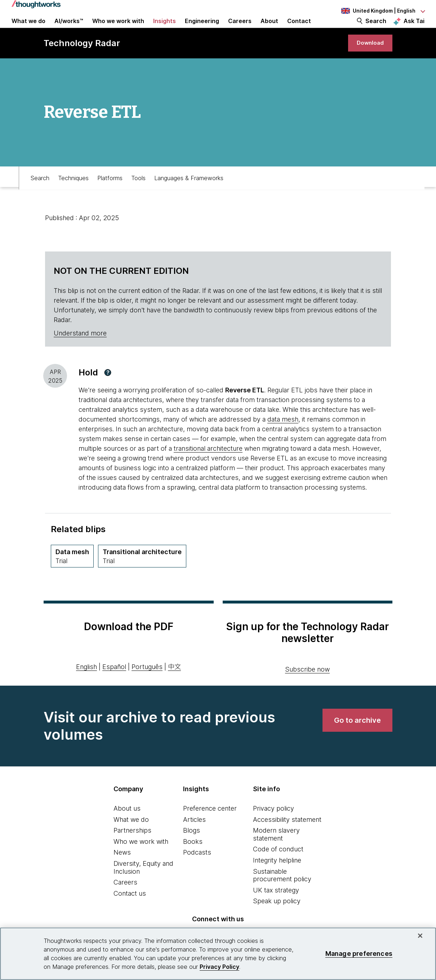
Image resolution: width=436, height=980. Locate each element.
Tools (138, 193)
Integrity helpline (277, 878)
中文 (174, 684)
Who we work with (141, 859)
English (86, 684)
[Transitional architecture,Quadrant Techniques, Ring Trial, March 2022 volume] (142, 574)
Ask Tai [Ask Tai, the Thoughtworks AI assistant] (414, 29)
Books (193, 859)
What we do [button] (28, 30)
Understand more (80, 351)
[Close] (420, 936)
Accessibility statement (287, 837)
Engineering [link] (202, 30)
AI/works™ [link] (69, 30)
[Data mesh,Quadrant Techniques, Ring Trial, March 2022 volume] (72, 574)
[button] (108, 390)
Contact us (130, 911)
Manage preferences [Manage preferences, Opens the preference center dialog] (359, 954)
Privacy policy (273, 826)
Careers (125, 900)
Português (147, 684)
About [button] (269, 30)
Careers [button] (240, 30)
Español (114, 684)
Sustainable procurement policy (282, 893)
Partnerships (132, 848)
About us (127, 826)
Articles (194, 837)
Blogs (192, 848)
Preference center (210, 826)
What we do (131, 837)
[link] (368, 59)
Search (376, 30)
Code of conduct (278, 867)
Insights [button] (164, 30)
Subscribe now (307, 687)
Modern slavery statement (276, 852)
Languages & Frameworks (189, 193)
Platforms (110, 193)
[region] (218, 954)
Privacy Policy (219, 967)
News (122, 870)
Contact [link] (299, 30)
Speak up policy (277, 919)
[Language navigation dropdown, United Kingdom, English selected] (383, 11)
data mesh (283, 437)
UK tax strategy (276, 908)
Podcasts (197, 870)
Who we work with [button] (118, 30)
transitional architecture (208, 466)
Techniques (73, 193)
